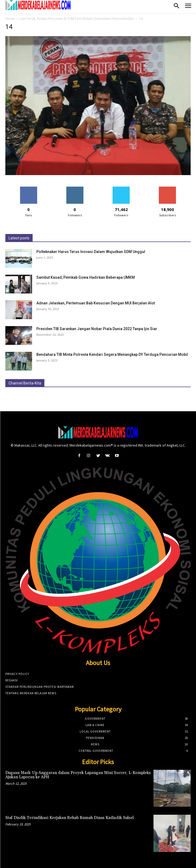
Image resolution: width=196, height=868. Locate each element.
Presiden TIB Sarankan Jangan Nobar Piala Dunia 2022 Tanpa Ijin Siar (97, 329)
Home (10, 19)
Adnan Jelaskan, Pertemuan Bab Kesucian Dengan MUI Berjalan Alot (96, 303)
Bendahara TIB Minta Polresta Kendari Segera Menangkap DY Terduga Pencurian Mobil (112, 354)
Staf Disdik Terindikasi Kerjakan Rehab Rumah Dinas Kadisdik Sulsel (70, 818)
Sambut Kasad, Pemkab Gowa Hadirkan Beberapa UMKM (86, 277)
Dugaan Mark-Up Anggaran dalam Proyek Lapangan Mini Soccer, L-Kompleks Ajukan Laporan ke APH (78, 775)
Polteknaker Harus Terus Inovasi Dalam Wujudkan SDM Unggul (91, 252)
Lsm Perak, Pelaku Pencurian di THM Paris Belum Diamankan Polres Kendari (77, 19)
